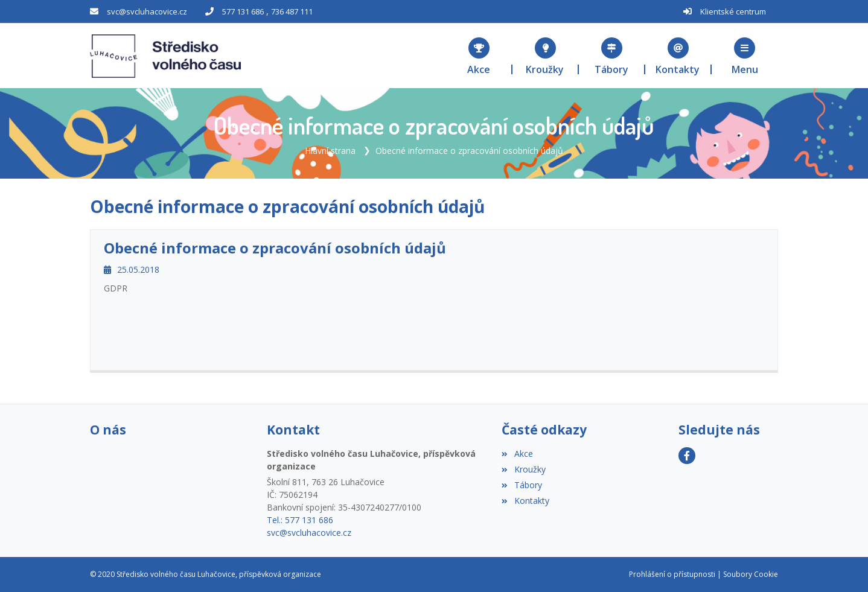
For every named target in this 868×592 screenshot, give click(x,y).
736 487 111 (292, 11)
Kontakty (525, 501)
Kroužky (523, 469)
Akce (517, 454)
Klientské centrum (733, 11)
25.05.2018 (132, 269)
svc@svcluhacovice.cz (147, 11)
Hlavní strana (330, 151)
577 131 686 (243, 11)
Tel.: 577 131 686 (300, 520)
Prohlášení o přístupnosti (672, 574)
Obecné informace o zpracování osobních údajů (469, 151)
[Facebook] (687, 456)
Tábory (522, 485)
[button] (745, 56)
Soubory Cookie (751, 574)
